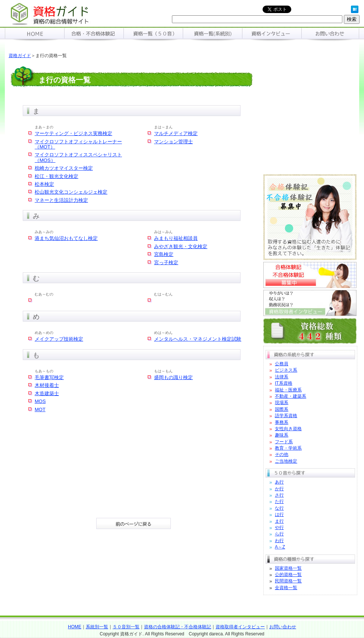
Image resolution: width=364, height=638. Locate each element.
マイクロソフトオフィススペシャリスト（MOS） (78, 157)
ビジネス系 (286, 370)
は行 (279, 515)
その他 (282, 454)
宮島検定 (164, 254)
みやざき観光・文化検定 (181, 246)
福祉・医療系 (288, 390)
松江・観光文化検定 (57, 176)
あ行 (279, 482)
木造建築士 (47, 393)
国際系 (282, 409)
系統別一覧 (97, 627)
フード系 (284, 442)
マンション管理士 (173, 142)
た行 (279, 501)
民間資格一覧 (288, 581)
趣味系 (282, 435)
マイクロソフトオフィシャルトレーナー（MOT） (78, 144)
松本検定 (44, 184)
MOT (40, 409)
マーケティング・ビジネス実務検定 (73, 133)
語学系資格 (286, 416)
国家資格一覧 (288, 568)
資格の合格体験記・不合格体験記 (178, 627)
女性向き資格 (288, 429)
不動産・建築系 (291, 396)
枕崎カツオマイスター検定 (64, 168)
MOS (40, 401)
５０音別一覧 (126, 627)
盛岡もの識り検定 (173, 377)
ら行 (279, 534)
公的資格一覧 (288, 575)
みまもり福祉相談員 (176, 238)
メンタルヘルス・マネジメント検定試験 (198, 339)
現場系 (282, 403)
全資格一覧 (286, 588)
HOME (75, 627)
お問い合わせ (283, 627)
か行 (279, 489)
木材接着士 (47, 385)
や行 (279, 528)
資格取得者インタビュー (240, 627)
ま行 (279, 521)
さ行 (279, 495)
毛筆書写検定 (49, 377)
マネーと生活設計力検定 (61, 200)
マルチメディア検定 (176, 133)
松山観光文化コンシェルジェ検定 (71, 192)
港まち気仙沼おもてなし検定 (66, 238)
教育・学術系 (288, 448)
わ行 (279, 541)
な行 (279, 508)
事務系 (282, 422)
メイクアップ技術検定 (59, 339)
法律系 (282, 377)
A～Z (280, 547)
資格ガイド (20, 56)
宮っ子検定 (166, 262)
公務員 (282, 364)
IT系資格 (284, 383)
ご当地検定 (286, 461)
